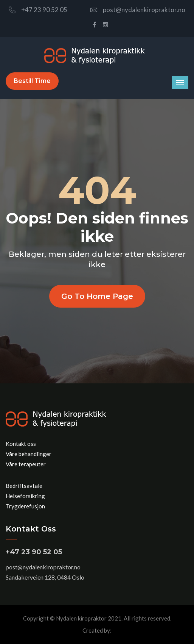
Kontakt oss (21, 444)
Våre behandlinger (29, 454)
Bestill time (32, 81)
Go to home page (97, 296)
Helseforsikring (25, 496)
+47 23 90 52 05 (38, 10)
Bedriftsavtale (24, 486)
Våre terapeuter (26, 464)
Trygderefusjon (25, 506)
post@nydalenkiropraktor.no (138, 10)
